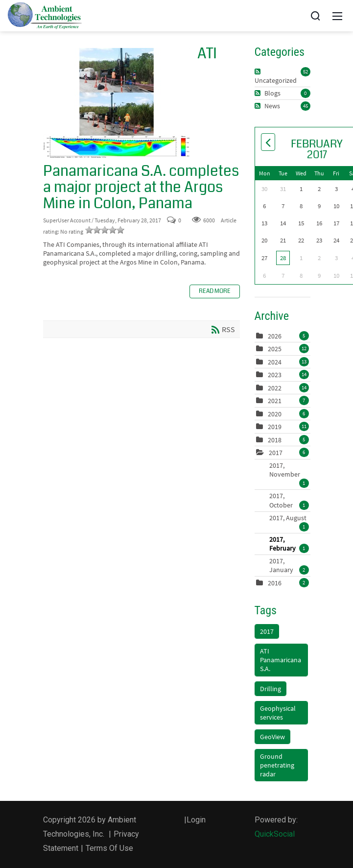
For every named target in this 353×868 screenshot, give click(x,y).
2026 (275, 336)
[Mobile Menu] (337, 16)
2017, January (289, 565)
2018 (275, 440)
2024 (275, 362)
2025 (275, 349)
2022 (275, 388)
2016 (275, 583)
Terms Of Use (109, 848)
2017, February (289, 544)
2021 (275, 401)
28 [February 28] (283, 258)
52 (306, 72)
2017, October (289, 500)
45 (306, 106)
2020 (275, 414)
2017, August (289, 518)
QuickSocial (275, 834)
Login (196, 820)
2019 (275, 427)
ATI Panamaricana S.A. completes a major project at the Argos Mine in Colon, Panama (117, 103)
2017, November (289, 470)
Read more (215, 291)
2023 (275, 375)
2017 (276, 453)
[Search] (315, 16)
